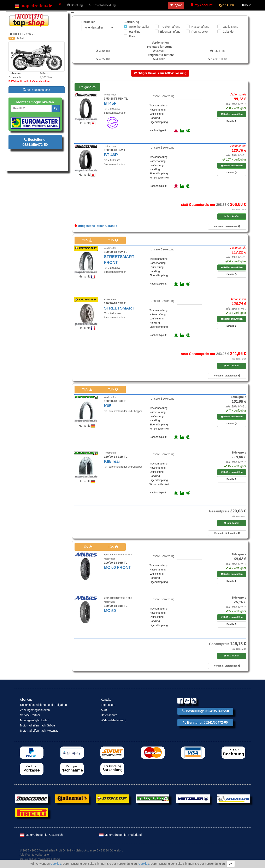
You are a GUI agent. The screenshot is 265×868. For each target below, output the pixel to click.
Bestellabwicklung (102, 5)
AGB (104, 710)
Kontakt (106, 700)
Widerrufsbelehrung (113, 720)
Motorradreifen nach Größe (38, 725)
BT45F (110, 103)
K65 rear (112, 461)
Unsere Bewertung (163, 96)
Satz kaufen (232, 216)
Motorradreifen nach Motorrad (39, 731)
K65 (108, 406)
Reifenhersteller (139, 27)
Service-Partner (30, 715)
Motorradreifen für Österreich (41, 835)
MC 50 (110, 611)
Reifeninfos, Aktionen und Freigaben (43, 705)
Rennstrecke (199, 32)
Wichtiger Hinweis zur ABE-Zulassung (160, 73)
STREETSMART (119, 308)
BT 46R (111, 155)
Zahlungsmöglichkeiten (35, 710)
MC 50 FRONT (117, 567)
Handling (135, 32)
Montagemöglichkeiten (35, 720)
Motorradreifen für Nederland (120, 835)
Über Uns (26, 700)
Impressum (108, 705)
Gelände (228, 32)
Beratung (75, 5)
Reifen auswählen (232, 114)
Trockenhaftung (170, 27)
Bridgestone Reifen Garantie (96, 226)
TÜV (87, 240)
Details (232, 121)
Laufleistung (230, 27)
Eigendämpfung (170, 32)
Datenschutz (109, 715)
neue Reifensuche (37, 90)
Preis (132, 36)
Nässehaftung (200, 27)
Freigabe (87, 87)
